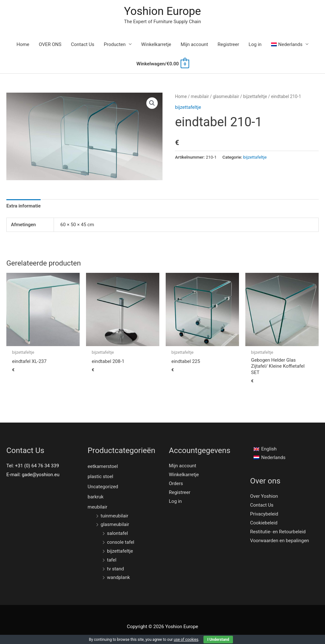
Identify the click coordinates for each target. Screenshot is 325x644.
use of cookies (186, 640)
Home (23, 44)
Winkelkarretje (156, 44)
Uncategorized (103, 487)
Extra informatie (23, 206)
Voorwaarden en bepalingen (280, 541)
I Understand (218, 640)
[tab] (23, 206)
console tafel (121, 542)
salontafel (117, 533)
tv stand (115, 569)
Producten (115, 44)
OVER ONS (50, 44)
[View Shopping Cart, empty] (162, 64)
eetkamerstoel (103, 466)
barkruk (96, 497)
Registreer (229, 44)
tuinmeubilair (114, 516)
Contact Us (83, 44)
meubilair (200, 96)
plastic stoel (100, 476)
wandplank (118, 577)
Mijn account (194, 44)
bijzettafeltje (255, 96)
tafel (112, 560)
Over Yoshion (264, 496)
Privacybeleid (264, 514)
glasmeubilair (226, 96)
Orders (176, 483)
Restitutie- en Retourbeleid (278, 532)
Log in (255, 44)
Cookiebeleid (264, 523)
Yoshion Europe (162, 11)
